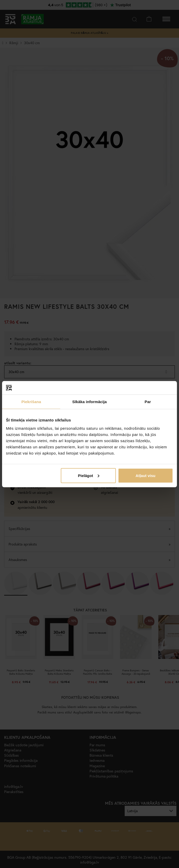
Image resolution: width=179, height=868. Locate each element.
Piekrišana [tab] (31, 402)
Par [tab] (148, 402)
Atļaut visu (146, 475)
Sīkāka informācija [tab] (90, 402)
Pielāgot (88, 475)
